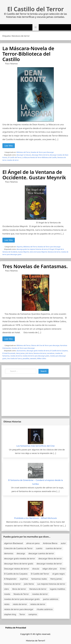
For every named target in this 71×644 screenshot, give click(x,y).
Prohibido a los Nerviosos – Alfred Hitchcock (36, 518)
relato (7, 604)
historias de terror (12, 584)
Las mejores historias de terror (51, 584)
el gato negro (58, 574)
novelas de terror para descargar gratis (36, 356)
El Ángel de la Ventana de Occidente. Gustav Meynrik (34, 175)
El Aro (63, 569)
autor (63, 543)
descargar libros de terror (40, 155)
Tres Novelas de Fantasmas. (35, 266)
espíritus (24, 579)
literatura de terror (54, 252)
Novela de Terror (21, 594)
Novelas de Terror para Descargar (42, 152)
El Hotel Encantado (9, 353)
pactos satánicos (51, 599)
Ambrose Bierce (50, 543)
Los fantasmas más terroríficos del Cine (36, 446)
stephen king (10, 614)
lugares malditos (57, 589)
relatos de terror (38, 604)
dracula (36, 569)
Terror (22, 614)
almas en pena (33, 543)
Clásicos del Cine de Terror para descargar (45, 345)
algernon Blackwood (13, 543)
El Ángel (51, 249)
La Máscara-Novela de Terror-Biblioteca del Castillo (28, 54)
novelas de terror (13, 160)
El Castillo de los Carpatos (59, 351)
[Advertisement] (35, 398)
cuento (39, 548)
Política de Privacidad (16, 628)
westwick (33, 359)
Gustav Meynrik (24, 252)
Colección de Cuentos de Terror (18, 548)
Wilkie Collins (42, 359)
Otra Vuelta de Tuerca (14, 359)
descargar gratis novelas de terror (38, 351)
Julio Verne (29, 353)
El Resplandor (10, 579)
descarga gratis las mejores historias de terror (32, 249)
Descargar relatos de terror (17, 569)
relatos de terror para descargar (19, 609)
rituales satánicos (45, 609)
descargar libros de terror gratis (19, 564)
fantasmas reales (39, 579)
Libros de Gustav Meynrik (38, 252)
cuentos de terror (54, 548)
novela (7, 594)
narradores (51, 353)
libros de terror (19, 589)
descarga (21, 553)
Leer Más (9, 146)
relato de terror (20, 604)
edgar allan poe (50, 569)
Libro (6, 589)
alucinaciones (21, 351)
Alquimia (20, 247)
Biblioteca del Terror (23, 152)
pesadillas (26, 359)
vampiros (33, 614)
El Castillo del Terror (35, 9)
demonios (9, 553)
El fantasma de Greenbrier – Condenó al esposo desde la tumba (36, 482)
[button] (36, 27)
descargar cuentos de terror (41, 553)
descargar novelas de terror (49, 564)
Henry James (20, 353)
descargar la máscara (24, 155)
